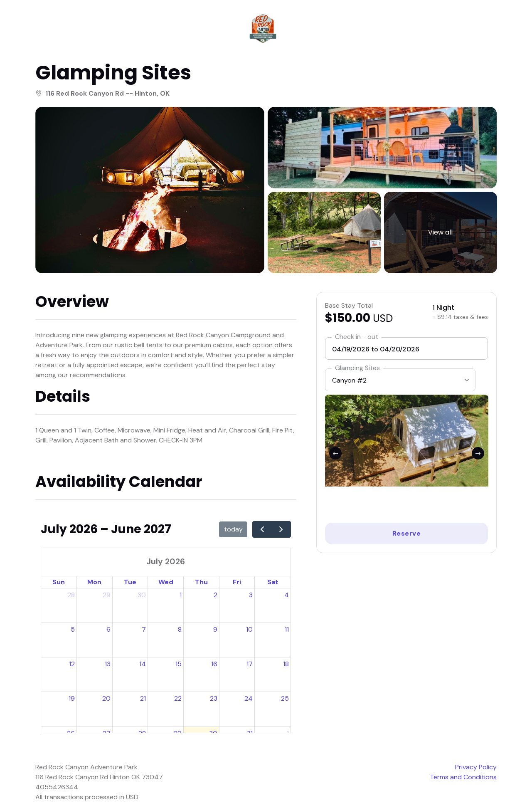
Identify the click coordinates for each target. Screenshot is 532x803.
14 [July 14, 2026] (143, 665)
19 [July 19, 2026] (72, 700)
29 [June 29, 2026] (107, 596)
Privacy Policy (476, 768)
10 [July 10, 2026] (249, 630)
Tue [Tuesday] (130, 583)
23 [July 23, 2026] (214, 700)
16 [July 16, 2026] (214, 665)
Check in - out (357, 337)
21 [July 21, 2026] (143, 700)
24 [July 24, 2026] (249, 700)
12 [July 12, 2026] (72, 665)
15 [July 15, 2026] (179, 665)
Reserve (407, 534)
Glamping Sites (357, 369)
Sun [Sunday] (59, 583)
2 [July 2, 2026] (216, 596)
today (233, 530)
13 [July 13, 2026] (108, 665)
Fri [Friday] (237, 583)
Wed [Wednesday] (166, 583)
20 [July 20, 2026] (106, 700)
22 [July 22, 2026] (178, 700)
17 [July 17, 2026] (250, 665)
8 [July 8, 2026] (180, 630)
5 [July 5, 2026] (73, 630)
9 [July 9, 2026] (215, 630)
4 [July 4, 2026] (287, 596)
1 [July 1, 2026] (181, 596)
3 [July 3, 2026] (251, 596)
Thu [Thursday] (201, 583)
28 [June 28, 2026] (71, 596)
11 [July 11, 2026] (287, 630)
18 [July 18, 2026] (286, 665)
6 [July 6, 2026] (108, 630)
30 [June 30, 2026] (142, 596)
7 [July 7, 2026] (144, 630)
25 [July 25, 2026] (285, 700)
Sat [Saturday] (273, 583)
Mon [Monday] (94, 583)
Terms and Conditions (463, 778)
